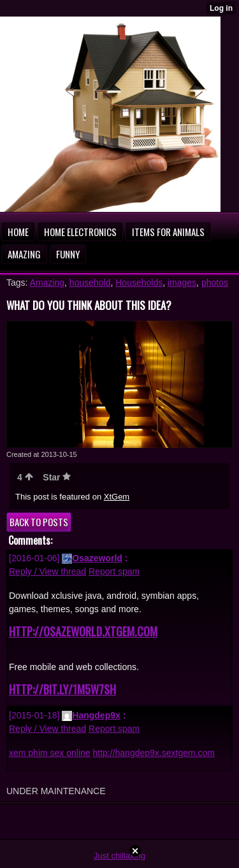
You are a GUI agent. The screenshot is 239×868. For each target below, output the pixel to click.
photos (215, 283)
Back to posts (39, 522)
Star (57, 477)
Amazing (47, 283)
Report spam (114, 571)
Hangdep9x (91, 715)
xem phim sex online (50, 753)
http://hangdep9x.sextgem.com (154, 753)
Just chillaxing (119, 856)
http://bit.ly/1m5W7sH (62, 689)
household (90, 283)
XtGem (117, 497)
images (182, 283)
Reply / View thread (47, 571)
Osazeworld (92, 558)
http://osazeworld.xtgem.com (83, 631)
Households (139, 283)
